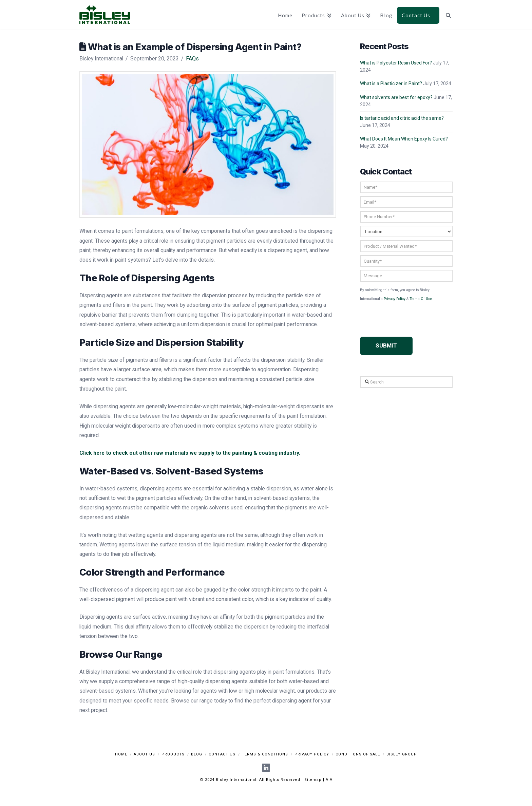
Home (121, 754)
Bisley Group (402, 754)
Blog (197, 754)
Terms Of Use (421, 299)
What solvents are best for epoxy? (396, 97)
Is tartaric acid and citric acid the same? (402, 118)
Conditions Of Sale (358, 754)
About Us (144, 754)
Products (173, 754)
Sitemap (313, 780)
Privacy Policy (395, 299)
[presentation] (412, 315)
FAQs (192, 59)
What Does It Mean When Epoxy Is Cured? (404, 139)
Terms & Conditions (265, 754)
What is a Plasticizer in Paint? (391, 83)
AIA (329, 780)
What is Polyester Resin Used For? (396, 63)
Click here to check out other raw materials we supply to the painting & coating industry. (190, 453)
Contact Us (222, 754)
